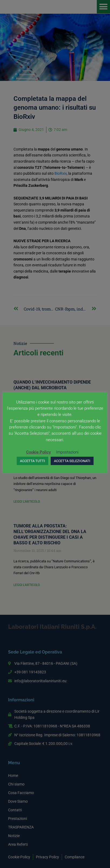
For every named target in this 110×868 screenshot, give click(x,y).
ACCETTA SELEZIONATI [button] (72, 461)
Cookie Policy (38, 452)
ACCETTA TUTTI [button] (32, 461)
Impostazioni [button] (67, 452)
